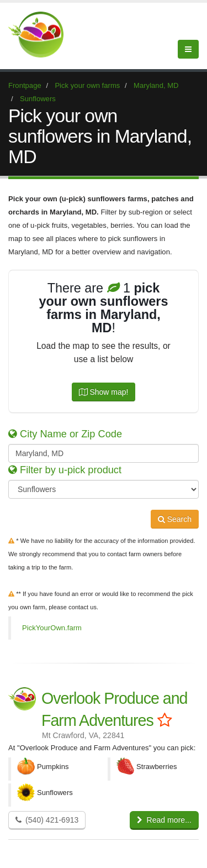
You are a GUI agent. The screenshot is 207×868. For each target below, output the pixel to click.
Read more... (164, 820)
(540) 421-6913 (47, 820)
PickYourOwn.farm (52, 628)
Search (175, 519)
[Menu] (188, 49)
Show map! (104, 392)
